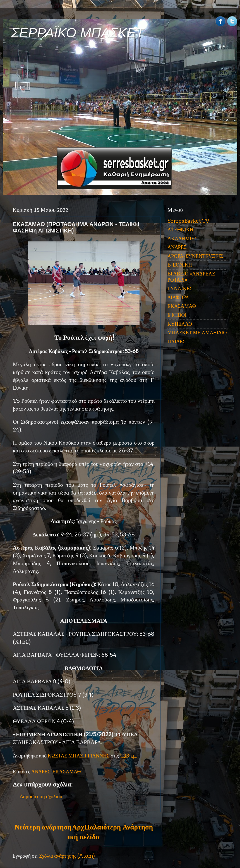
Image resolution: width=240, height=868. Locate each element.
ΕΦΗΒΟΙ (177, 315)
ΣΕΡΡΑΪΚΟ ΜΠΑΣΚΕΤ (78, 33)
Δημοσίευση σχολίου (41, 796)
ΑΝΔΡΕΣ (41, 772)
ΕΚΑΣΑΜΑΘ (67, 772)
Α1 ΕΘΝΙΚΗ (180, 230)
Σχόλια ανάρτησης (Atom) (67, 856)
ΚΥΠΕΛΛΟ (180, 324)
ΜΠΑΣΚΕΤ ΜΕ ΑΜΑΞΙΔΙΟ (197, 333)
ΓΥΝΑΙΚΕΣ (180, 288)
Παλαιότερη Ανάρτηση (119, 827)
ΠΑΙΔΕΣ (177, 341)
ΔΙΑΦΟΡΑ (178, 297)
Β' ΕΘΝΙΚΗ (180, 265)
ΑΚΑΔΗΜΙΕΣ (182, 238)
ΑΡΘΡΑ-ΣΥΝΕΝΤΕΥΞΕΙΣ (195, 256)
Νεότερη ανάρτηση (43, 827)
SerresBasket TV (188, 221)
